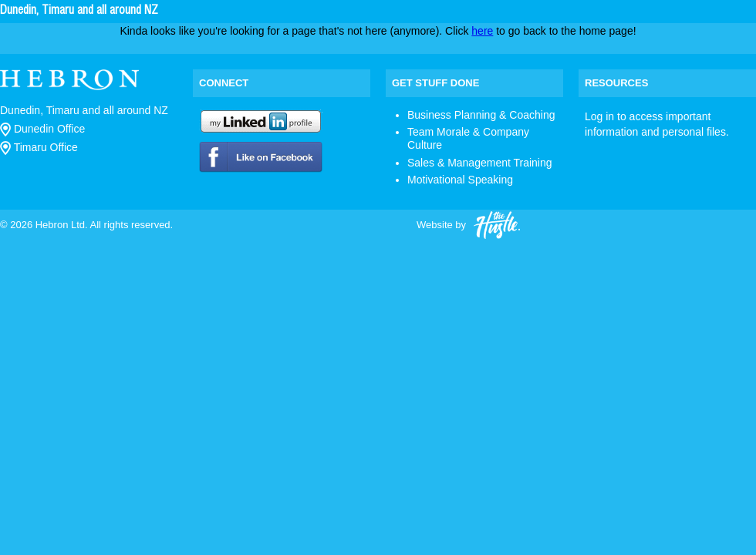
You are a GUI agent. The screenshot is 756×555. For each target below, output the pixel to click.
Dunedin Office (42, 129)
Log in (599, 116)
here (482, 31)
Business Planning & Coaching (481, 115)
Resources (616, 83)
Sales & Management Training (480, 163)
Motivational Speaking (460, 180)
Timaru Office (39, 147)
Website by (468, 225)
